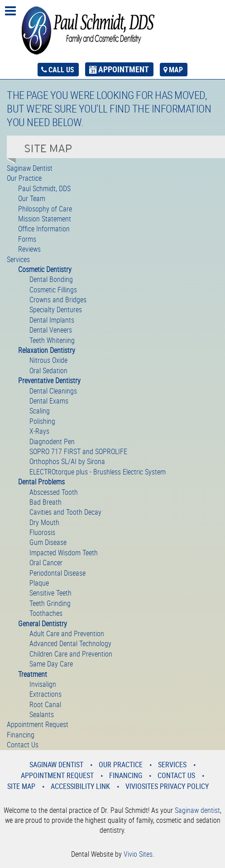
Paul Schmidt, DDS (44, 188)
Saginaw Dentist (30, 168)
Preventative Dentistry (49, 380)
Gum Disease (48, 542)
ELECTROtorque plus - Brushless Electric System (98, 472)
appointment (124, 69)
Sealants (42, 714)
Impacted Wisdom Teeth (64, 553)
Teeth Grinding (50, 603)
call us (61, 70)
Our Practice (24, 178)
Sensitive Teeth (50, 593)
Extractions (45, 694)
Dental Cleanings (53, 391)
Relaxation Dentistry (47, 350)
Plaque (39, 583)
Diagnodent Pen (52, 441)
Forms (27, 239)
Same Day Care (51, 664)
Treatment (33, 674)
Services (18, 259)
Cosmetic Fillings (53, 290)
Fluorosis (42, 532)
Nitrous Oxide (48, 360)
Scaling (40, 411)
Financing (21, 735)
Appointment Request (38, 724)
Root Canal (45, 704)
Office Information (44, 229)
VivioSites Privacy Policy (167, 786)
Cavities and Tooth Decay (65, 512)
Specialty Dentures (56, 310)
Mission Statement (45, 219)
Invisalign (43, 684)
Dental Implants (52, 320)
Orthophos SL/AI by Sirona (67, 461)
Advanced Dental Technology (70, 643)
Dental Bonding (51, 279)
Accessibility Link (80, 786)
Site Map (21, 786)
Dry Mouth (44, 522)
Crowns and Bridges (58, 300)
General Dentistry (43, 624)
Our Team (32, 198)
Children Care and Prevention (71, 654)
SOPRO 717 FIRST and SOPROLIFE (78, 451)
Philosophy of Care (45, 209)
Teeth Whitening (52, 340)
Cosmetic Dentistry (45, 269)
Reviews (29, 249)
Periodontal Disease (57, 573)
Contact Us (23, 745)
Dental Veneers (51, 330)
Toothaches (46, 613)
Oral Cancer (46, 563)
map (176, 70)
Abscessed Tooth (54, 492)
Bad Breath (45, 502)
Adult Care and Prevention (67, 633)
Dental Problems (41, 482)
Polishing (42, 421)
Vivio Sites (138, 854)
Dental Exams (49, 401)
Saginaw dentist (197, 810)
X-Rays (39, 431)
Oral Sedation (48, 371)
